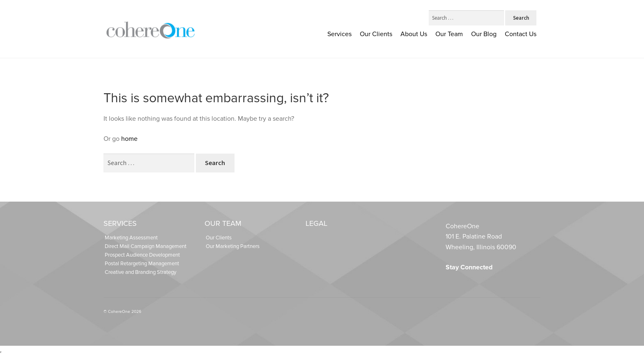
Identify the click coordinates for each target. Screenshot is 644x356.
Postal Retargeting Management (142, 264)
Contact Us (521, 34)
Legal (316, 223)
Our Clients (376, 34)
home (129, 139)
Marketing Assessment (131, 238)
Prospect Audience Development (142, 255)
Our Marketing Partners (233, 246)
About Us (414, 34)
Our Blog (484, 34)
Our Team (449, 34)
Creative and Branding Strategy (140, 272)
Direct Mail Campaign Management (146, 246)
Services (339, 34)
